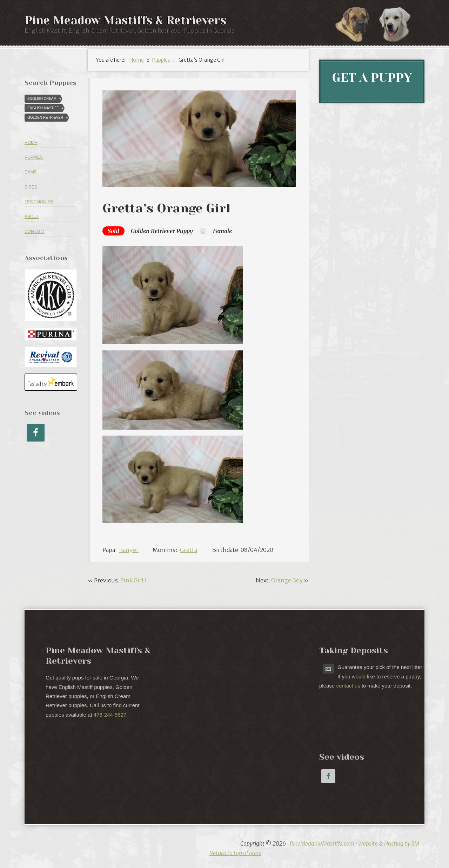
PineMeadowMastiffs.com (322, 843)
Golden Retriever (153, 231)
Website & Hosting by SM (389, 843)
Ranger (129, 550)
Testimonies (39, 202)
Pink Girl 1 (134, 580)
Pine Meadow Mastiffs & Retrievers (125, 20)
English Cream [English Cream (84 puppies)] (42, 99)
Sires (31, 187)
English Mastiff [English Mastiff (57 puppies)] (43, 108)
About (32, 217)
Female (222, 231)
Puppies (34, 157)
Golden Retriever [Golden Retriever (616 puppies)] (45, 118)
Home (31, 143)
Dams (31, 172)
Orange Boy (287, 580)
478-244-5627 (110, 715)
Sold (113, 231)
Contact (35, 232)
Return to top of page (235, 853)
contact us (348, 686)
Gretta (189, 550)
